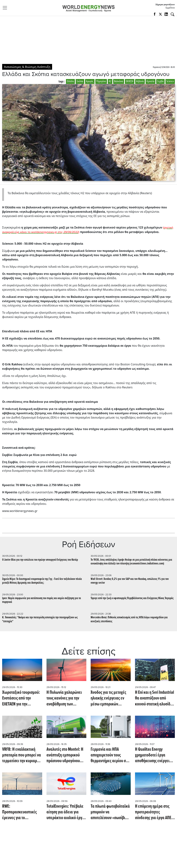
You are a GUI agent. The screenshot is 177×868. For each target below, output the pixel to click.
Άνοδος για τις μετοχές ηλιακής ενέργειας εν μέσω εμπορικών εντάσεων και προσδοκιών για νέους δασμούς (108, 698)
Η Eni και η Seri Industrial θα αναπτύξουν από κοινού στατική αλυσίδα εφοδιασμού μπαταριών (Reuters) (154, 698)
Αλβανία (140, 81)
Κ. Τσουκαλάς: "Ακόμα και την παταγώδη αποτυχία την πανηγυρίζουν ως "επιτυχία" (40, 619)
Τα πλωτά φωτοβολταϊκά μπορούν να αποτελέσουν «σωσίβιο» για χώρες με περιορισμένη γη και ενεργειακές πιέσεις (110, 812)
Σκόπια (80, 81)
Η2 (110, 81)
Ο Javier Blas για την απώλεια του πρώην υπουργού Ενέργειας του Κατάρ (40, 560)
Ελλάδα (70, 81)
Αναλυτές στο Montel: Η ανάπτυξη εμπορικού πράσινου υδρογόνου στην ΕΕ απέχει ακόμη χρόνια (65, 755)
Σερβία (160, 81)
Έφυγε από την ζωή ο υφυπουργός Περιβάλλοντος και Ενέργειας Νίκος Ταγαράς (132, 598)
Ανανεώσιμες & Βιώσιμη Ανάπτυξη (27, 67)
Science (170, 81)
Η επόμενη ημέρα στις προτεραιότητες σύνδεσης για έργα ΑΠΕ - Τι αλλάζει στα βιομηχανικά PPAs (154, 812)
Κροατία (151, 81)
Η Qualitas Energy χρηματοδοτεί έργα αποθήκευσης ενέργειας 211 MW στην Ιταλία (154, 755)
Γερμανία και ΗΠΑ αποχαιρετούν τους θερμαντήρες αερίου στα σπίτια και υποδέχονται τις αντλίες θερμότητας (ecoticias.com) (110, 755)
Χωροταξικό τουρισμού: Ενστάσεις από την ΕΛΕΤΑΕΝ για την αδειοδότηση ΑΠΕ (21, 698)
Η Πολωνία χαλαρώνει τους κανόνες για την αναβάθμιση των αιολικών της (64, 698)
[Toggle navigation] (6, 8)
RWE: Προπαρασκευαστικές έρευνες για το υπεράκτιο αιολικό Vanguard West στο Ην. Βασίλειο (20, 812)
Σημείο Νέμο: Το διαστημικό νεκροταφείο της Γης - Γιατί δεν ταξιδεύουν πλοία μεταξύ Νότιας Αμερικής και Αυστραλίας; (42, 581)
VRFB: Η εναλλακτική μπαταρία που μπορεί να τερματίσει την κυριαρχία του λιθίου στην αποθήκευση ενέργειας (22, 755)
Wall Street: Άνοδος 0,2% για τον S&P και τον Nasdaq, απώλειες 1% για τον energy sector (130, 581)
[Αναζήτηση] (172, 14)
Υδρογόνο (101, 81)
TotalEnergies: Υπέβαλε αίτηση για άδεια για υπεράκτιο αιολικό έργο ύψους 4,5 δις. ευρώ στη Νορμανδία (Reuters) (66, 812)
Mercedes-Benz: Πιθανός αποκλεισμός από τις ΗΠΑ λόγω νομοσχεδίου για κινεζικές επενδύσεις (129, 619)
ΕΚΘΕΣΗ (130, 81)
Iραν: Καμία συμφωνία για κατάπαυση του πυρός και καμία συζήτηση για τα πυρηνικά (42, 600)
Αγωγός (90, 81)
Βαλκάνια (119, 81)
